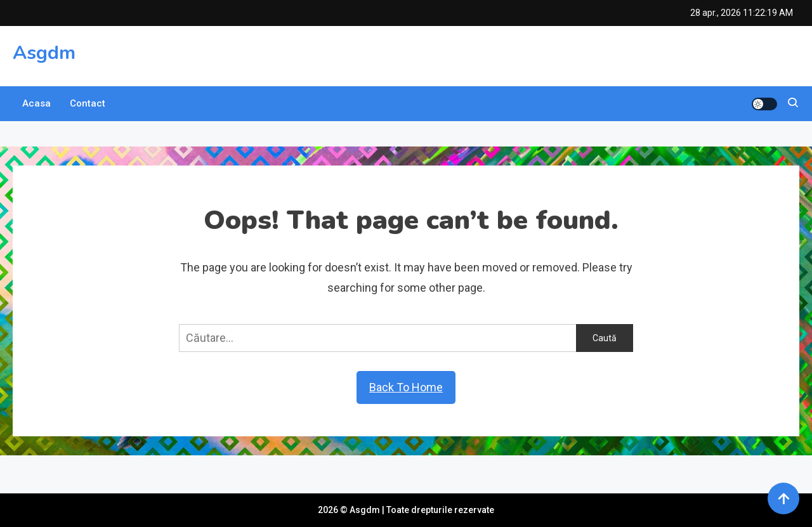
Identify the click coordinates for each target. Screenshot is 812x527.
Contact (88, 103)
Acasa (36, 103)
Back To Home (406, 387)
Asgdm (44, 53)
